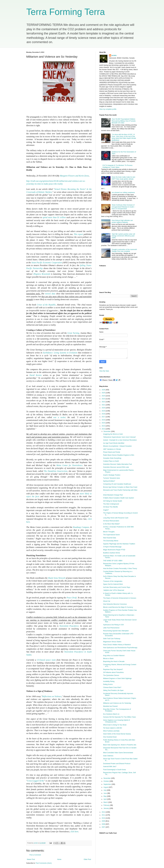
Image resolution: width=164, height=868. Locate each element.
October (106, 781)
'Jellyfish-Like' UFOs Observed (114, 590)
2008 (104, 824)
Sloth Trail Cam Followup (112, 639)
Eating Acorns (108, 684)
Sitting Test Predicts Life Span (113, 690)
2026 (104, 390)
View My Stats (104, 371)
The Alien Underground (111, 504)
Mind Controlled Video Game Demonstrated (118, 753)
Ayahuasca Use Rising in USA (113, 625)
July (105, 790)
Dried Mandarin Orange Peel (113, 495)
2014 (104, 426)
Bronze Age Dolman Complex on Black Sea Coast (120, 487)
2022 (104, 402)
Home (59, 859)
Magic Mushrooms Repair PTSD (114, 550)
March (106, 802)
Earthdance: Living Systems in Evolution (60, 353)
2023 (104, 399)
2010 (104, 818)
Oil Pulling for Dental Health (113, 501)
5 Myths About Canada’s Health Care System (119, 498)
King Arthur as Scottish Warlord (114, 656)
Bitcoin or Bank (108, 659)
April (105, 799)
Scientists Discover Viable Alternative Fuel (117, 464)
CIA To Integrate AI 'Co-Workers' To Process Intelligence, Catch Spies (117, 166)
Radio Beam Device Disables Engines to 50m (119, 455)
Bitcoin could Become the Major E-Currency (118, 607)
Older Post (87, 859)
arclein (114, 55)
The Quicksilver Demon (111, 675)
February (107, 805)
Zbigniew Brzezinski (42, 274)
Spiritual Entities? (109, 481)
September (107, 784)
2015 (104, 423)
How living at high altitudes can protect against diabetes (122, 221)
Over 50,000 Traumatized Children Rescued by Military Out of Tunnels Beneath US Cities (124, 121)
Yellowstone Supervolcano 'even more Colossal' (119, 437)
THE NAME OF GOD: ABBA (113, 561)
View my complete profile (108, 109)
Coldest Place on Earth (111, 461)
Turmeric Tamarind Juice (112, 478)
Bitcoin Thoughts (109, 532)
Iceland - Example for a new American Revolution (120, 440)
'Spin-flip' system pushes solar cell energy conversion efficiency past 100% (123, 236)
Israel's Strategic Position (112, 475)
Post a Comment (35, 855)
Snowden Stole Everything (112, 458)
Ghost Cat (107, 601)
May (105, 796)
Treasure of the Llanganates (113, 581)
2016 (104, 420)
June (105, 793)
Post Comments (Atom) (44, 863)
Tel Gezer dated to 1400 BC (113, 728)
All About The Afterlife (111, 507)
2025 (104, 393)
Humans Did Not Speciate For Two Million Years (119, 717)
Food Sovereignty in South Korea (114, 770)
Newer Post (31, 859)
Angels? (106, 510)
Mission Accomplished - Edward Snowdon (117, 446)
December (107, 431)
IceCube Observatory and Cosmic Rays (117, 587)
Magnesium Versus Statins (112, 642)
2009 (104, 821)
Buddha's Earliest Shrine (112, 553)
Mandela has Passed (110, 706)
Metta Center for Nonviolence (69, 465)
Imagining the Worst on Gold (113, 434)
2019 (104, 411)
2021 (104, 405)
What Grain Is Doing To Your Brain (115, 725)
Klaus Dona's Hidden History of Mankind (117, 645)
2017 (104, 417)
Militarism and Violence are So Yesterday (117, 703)
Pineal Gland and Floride (112, 452)
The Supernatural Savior (111, 535)
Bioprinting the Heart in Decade (114, 661)
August (106, 787)
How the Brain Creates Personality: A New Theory (120, 569)
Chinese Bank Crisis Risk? (112, 687)
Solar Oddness (108, 756)
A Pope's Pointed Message (112, 547)
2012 (104, 812)
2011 (104, 815)
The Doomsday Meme (111, 541)
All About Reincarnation (111, 521)
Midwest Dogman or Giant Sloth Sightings (117, 678)
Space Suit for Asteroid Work (113, 584)
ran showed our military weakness (123, 193)
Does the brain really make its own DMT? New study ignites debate (123, 178)
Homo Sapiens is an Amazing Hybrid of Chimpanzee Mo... (116, 721)
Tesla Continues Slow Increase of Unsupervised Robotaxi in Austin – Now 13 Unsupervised (123, 207)
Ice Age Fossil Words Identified (114, 443)
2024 (104, 396)
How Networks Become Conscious (115, 604)
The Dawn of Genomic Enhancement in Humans (120, 598)
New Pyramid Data (110, 538)
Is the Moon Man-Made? (111, 524)
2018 (104, 414)
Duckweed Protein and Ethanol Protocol (117, 764)
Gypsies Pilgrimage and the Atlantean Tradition (119, 544)
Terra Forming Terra (66, 12)
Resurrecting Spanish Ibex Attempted (116, 631)
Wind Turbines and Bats (111, 731)
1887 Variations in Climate (112, 449)
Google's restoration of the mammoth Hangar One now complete (124, 250)
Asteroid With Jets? (110, 767)
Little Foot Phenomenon (111, 628)
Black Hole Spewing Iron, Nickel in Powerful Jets (120, 745)
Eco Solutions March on (111, 714)
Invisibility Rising (109, 681)
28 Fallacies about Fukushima (113, 672)
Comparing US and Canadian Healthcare (117, 484)
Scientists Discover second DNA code (116, 467)
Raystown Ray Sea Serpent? (113, 669)
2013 (104, 429)
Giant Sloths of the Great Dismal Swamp (117, 734)
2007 (104, 827)
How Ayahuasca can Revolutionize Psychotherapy (120, 648)
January (106, 808)
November (107, 778)
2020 (104, 408)
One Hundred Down (110, 737)
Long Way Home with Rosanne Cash (116, 518)
